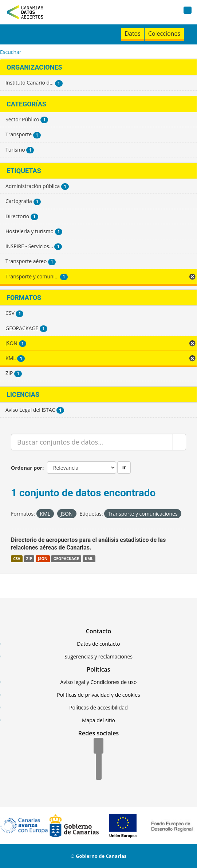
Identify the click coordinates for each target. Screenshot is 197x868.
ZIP (29, 559)
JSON (43, 559)
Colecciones (164, 34)
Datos (132, 34)
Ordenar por (27, 468)
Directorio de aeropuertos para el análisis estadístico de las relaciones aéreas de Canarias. (88, 544)
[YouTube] (99, 773)
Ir (124, 467)
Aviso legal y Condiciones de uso (99, 682)
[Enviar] (179, 442)
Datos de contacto (98, 644)
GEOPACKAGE (66, 559)
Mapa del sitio (98, 720)
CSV (17, 559)
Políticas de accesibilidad (98, 707)
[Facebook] (98, 746)
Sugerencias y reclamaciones (98, 656)
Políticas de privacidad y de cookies (98, 695)
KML (89, 559)
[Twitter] (99, 759)
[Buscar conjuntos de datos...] (92, 442)
